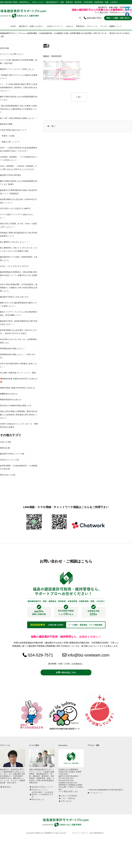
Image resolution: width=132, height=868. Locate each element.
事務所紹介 (7, 787)
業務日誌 (4, 448)
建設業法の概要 (6, 124)
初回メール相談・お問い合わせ (118, 18)
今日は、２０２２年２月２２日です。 (15, 266)
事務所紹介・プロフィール (87, 26)
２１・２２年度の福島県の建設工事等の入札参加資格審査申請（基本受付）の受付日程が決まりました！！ (19, 87)
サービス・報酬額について (111, 26)
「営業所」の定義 (7, 136)
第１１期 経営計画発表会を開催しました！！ (19, 118)
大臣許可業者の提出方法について (13, 130)
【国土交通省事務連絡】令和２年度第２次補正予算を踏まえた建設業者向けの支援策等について (19, 109)
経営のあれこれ (6, 475)
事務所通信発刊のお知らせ (11, 400)
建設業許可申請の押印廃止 (11, 175)
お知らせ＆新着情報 (69, 796)
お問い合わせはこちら (66, 672)
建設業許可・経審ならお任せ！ (31, 26)
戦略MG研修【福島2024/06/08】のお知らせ (18, 388)
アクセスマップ (96, 793)
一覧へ (53, 126)
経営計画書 (4, 48)
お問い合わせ (66, 801)
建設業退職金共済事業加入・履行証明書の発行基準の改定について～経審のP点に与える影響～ (19, 275)
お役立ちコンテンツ (55, 26)
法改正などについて (8, 460)
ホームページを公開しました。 (12, 54)
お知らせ (69, 26)
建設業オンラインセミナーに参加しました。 (18, 69)
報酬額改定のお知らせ (9, 394)
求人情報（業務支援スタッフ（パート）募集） (19, 373)
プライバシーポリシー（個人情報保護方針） (88, 833)
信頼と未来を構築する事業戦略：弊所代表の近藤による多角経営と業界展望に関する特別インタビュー (19, 415)
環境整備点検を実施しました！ (12, 348)
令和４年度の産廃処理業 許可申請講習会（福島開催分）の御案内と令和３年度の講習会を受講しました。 (19, 288)
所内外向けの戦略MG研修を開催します (16, 406)
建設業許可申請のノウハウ (11, 454)
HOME (13, 26)
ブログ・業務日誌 (68, 798)
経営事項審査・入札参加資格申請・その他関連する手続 (42, 795)
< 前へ (79, 97)
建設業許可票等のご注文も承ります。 (15, 297)
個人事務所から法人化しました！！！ (15, 242)
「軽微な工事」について (10, 142)
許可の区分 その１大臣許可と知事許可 (15, 208)
